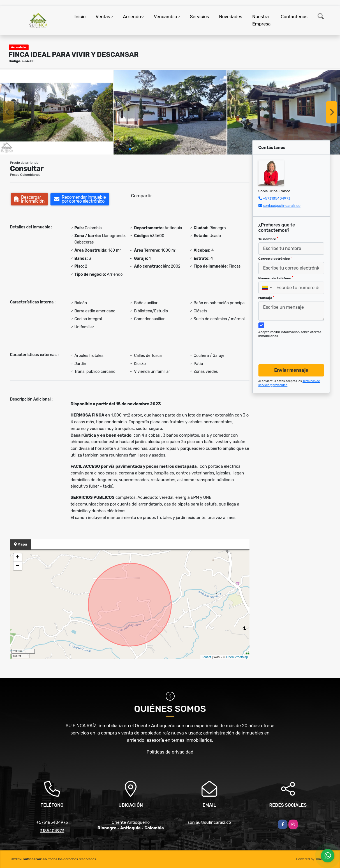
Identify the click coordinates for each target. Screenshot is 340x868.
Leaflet (206, 657)
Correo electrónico (275, 259)
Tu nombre (268, 239)
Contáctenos (294, 17)
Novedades (231, 17)
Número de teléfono (276, 278)
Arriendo (132, 17)
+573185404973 (277, 198)
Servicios (200, 17)
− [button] (18, 566)
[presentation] (289, 346)
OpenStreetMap (237, 657)
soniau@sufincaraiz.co (282, 206)
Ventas (103, 17)
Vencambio (166, 17)
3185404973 (52, 831)
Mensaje (266, 298)
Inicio (80, 17)
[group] (56, 112)
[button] (130, 149)
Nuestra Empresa (261, 20)
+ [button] (18, 558)
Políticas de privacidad (170, 752)
